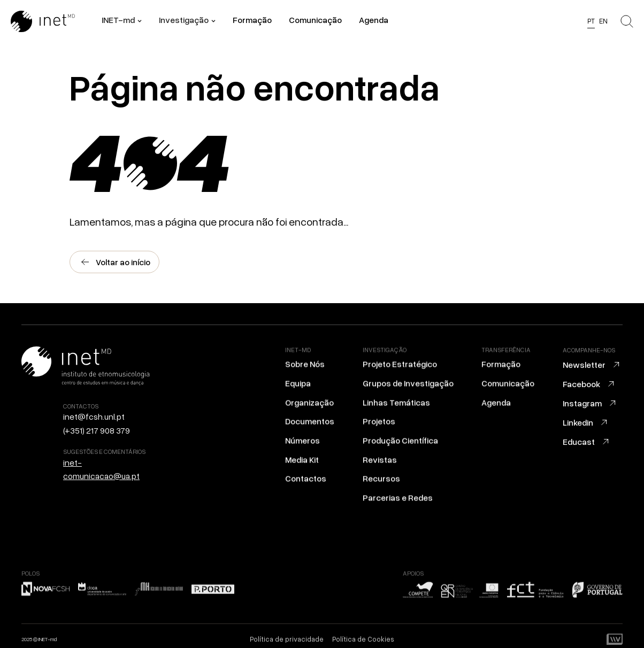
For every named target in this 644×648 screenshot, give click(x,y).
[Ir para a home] (56, 21)
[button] (122, 21)
